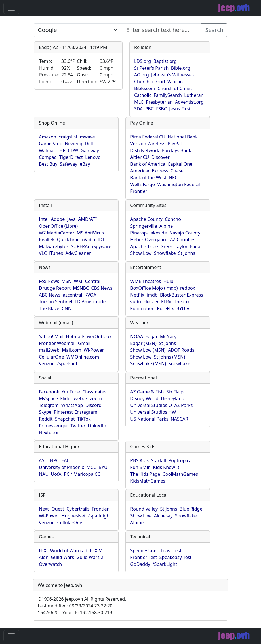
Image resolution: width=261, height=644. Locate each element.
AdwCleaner (78, 253)
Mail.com (71, 350)
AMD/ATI (87, 219)
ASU (43, 460)
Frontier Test (144, 557)
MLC (139, 102)
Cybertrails (78, 509)
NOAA (137, 336)
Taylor (181, 246)
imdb (152, 295)
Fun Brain (140, 467)
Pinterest (63, 412)
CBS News (102, 288)
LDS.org (143, 61)
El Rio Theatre (176, 302)
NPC (54, 460)
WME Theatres (146, 281)
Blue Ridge (191, 509)
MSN (67, 281)
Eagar (196, 246)
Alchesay (163, 516)
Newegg (73, 144)
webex (81, 398)
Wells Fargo (143, 184)
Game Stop (51, 144)
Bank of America (148, 164)
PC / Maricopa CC (82, 474)
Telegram (49, 405)
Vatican (175, 82)
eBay (85, 164)
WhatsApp (72, 405)
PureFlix (165, 308)
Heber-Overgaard (149, 240)
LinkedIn (97, 426)
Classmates (94, 392)
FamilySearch (168, 95)
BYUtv (183, 308)
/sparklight (69, 364)
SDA (138, 109)
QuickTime (68, 240)
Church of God (150, 82)
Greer (166, 246)
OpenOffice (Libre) (58, 226)
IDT (101, 240)
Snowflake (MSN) (148, 364)
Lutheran (194, 95)
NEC (173, 178)
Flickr (66, 398)
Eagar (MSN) (143, 343)
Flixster (151, 302)
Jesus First (180, 109)
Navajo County (185, 233)
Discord (93, 405)
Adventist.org (189, 102)
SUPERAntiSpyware (91, 246)
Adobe (58, 219)
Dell (89, 144)
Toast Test (171, 551)
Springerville (144, 226)
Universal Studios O (151, 405)
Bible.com (145, 88)
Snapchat (65, 419)
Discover (161, 157)
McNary (168, 336)
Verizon (47, 364)
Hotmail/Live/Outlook (89, 336)
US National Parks (149, 419)
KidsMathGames (148, 481)
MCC (91, 467)
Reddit (46, 419)
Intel (44, 219)
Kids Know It (166, 467)
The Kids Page (145, 474)
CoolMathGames (180, 474)
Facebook (49, 392)
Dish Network (145, 150)
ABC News (50, 295)
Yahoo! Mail (51, 336)
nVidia (89, 240)
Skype (45, 412)
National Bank (183, 137)
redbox (188, 288)
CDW (73, 150)
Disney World (144, 398)
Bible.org (181, 68)
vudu (136, 302)
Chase (177, 171)
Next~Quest (51, 509)
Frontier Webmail (57, 343)
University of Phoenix (61, 467)
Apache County (146, 219)
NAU (44, 474)
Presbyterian (159, 102)
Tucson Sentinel (56, 302)
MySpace (48, 398)
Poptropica (180, 460)
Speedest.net (144, 551)
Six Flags (175, 392)
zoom (96, 398)
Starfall (158, 460)
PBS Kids (139, 460)
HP (62, 150)
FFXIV (96, 551)
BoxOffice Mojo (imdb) (154, 288)
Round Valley (144, 509)
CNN (66, 308)
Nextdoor (49, 432)
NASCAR (179, 419)
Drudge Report (55, 288)
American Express (149, 171)
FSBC (161, 109)
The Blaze (49, 308)
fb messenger (53, 426)
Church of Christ (175, 88)
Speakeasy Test (175, 557)
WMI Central (87, 281)
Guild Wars (62, 557)
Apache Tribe (144, 246)
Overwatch (50, 564)
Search (214, 30)
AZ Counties (183, 240)
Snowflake (165, 253)
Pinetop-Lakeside (149, 233)
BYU (103, 467)
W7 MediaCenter (57, 233)
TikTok (84, 419)
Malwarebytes (54, 246)
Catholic (143, 95)
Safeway (69, 164)
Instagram (86, 412)
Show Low (141, 253)
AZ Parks (184, 405)
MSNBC (81, 288)
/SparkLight (165, 564)
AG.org (142, 75)
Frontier (139, 191)
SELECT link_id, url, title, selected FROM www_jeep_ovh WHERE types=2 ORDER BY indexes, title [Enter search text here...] (77, 30)
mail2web (49, 350)
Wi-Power (94, 350)
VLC (43, 253)
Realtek (47, 240)
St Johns (187, 253)
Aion (44, 557)
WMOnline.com (83, 357)
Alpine (166, 226)
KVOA (90, 295)
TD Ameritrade (90, 302)
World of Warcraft (69, 551)
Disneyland (173, 398)
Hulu (169, 281)
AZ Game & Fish (147, 392)
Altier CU (140, 157)
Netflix (137, 295)
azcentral (72, 295)
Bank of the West (148, 178)
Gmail (84, 343)
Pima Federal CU (148, 137)
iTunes (56, 253)
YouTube (71, 392)
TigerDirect (71, 157)
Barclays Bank (176, 150)
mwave (87, 137)
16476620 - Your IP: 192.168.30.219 (75, 613)
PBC (150, 109)
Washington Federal (179, 184)
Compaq (48, 157)
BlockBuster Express (182, 295)
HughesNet (74, 516)
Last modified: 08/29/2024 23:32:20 (75, 606)
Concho (173, 219)
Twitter (78, 426)
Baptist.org (165, 61)
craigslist (68, 137)
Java (71, 219)
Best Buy (48, 164)
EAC (65, 460)
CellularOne (51, 357)
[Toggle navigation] (11, 8)
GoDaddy (140, 564)
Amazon (48, 137)
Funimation (142, 308)
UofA (56, 474)
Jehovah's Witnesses (172, 75)
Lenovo (93, 157)
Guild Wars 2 (90, 557)
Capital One (180, 164)
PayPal (175, 144)
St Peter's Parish (151, 68)
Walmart (48, 150)
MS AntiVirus (90, 233)
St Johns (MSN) (170, 357)
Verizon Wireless (148, 144)
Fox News (49, 281)
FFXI (43, 551)
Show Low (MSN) (148, 350)
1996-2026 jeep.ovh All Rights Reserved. (82, 599)
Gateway (90, 150)
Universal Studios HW (153, 412)
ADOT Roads (181, 350)
